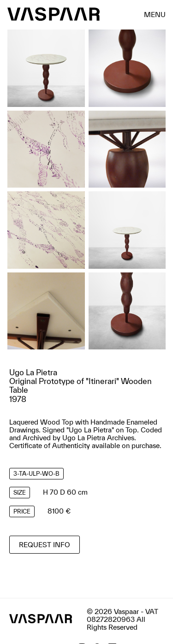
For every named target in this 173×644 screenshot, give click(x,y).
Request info (45, 545)
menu (155, 14)
